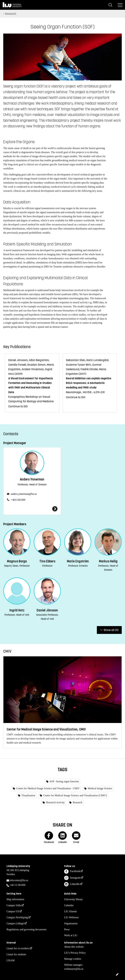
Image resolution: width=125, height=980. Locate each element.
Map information (15, 899)
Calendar (69, 905)
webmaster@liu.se (74, 969)
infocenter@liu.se (19, 880)
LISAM (11, 960)
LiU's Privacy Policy (75, 953)
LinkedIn (72, 884)
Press (67, 929)
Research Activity (55, 802)
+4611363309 (18, 500)
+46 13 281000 (17, 885)
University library (73, 899)
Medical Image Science (100, 788)
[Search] (110, 5)
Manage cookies (73, 959)
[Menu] (120, 5)
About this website (74, 947)
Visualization (28, 795)
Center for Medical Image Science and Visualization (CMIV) (75, 795)
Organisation (71, 923)
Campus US (13, 911)
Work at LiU (71, 935)
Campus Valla (14, 905)
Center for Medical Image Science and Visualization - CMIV (48, 788)
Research (11, 14)
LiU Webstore (71, 917)
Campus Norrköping (17, 917)
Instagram (72, 878)
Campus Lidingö (15, 923)
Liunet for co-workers (18, 948)
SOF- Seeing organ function (64, 781)
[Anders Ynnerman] (32, 509)
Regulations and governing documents (27, 929)
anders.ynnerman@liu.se (24, 494)
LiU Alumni (70, 911)
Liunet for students (16, 954)
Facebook (72, 871)
